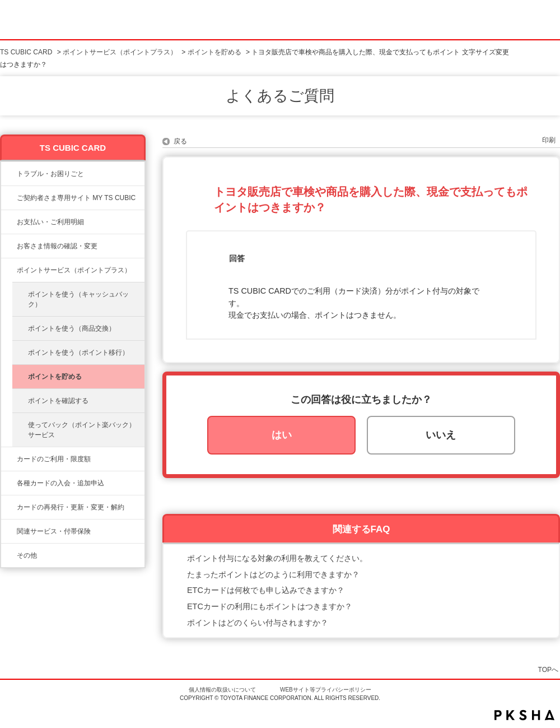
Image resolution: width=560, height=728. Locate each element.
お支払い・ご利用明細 (50, 222)
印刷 (549, 140)
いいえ (441, 435)
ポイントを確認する (58, 401)
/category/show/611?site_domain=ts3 (9, 555)
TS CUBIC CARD (26, 52)
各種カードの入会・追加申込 (60, 483)
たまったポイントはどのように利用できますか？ (273, 574)
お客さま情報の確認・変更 (57, 246)
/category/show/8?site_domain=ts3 (9, 459)
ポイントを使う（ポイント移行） (78, 353)
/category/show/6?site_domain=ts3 (9, 483)
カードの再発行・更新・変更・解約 (71, 507)
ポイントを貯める (214, 52)
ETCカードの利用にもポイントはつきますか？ (270, 606)
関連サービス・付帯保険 (54, 531)
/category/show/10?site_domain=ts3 (9, 198)
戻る (180, 141)
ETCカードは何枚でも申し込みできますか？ (266, 590)
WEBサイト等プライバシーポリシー (326, 690)
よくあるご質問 (280, 96)
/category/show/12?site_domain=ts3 (9, 270)
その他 (27, 555)
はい (282, 435)
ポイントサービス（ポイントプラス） (120, 52)
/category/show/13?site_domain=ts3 (9, 222)
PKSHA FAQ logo (524, 715)
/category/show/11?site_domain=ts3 (9, 174)
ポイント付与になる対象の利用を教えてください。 (277, 558)
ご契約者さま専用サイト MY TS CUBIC (76, 198)
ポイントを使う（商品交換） (72, 328)
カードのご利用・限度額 (54, 459)
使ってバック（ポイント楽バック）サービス (82, 430)
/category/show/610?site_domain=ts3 (9, 531)
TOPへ (548, 669)
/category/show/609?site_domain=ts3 (9, 507)
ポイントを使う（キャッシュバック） (78, 299)
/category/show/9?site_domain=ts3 (9, 246)
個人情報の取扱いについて (222, 690)
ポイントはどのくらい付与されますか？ (258, 623)
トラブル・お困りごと (50, 174)
